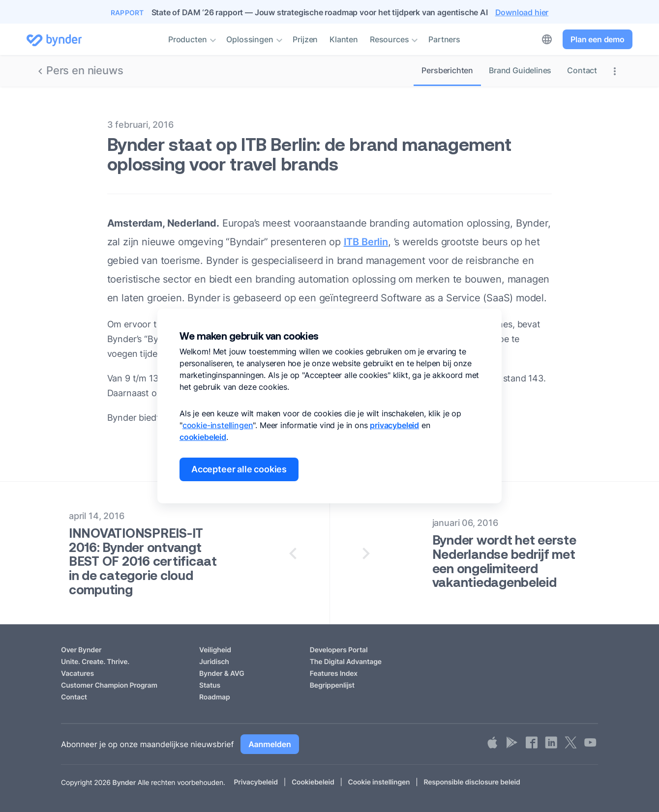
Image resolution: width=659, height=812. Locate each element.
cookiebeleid (203, 437)
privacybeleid (394, 425)
